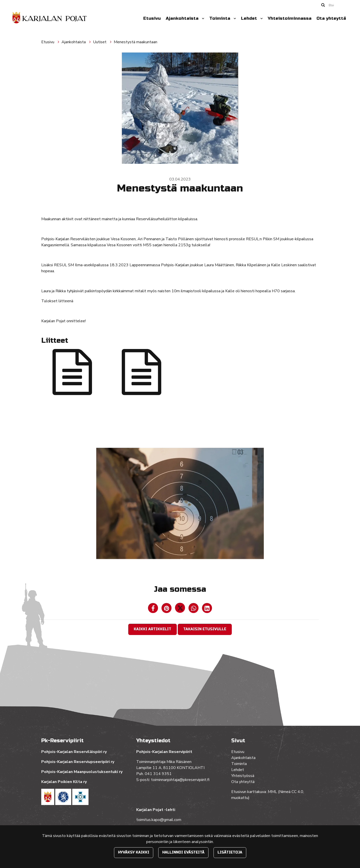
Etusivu (152, 18)
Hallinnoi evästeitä (183, 852)
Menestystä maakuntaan (135, 42)
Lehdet (250, 18)
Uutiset (100, 42)
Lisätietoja (230, 852)
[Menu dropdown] (202, 18)
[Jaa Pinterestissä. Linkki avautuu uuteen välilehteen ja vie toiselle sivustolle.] (167, 609)
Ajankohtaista (183, 18)
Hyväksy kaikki (134, 852)
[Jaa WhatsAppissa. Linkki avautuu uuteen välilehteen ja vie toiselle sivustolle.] (194, 609)
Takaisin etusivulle (205, 629)
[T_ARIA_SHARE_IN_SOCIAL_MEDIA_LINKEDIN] (207, 609)
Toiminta (220, 18)
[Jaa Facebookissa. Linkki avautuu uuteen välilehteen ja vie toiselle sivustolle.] (153, 609)
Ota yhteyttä (331, 18)
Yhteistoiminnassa (290, 18)
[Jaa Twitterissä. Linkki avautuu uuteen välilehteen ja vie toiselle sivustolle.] (180, 609)
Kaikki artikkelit (152, 629)
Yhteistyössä (243, 776)
